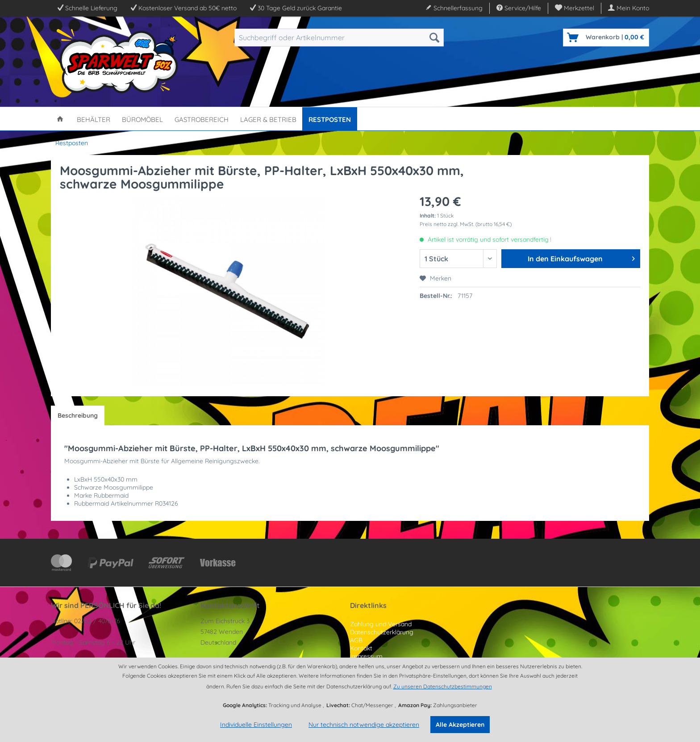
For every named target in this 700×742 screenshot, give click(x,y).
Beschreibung (78, 415)
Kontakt (361, 648)
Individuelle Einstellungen (256, 725)
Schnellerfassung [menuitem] (454, 8)
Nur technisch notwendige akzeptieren (364, 725)
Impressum (366, 656)
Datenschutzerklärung (382, 632)
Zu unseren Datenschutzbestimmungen (443, 686)
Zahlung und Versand (381, 624)
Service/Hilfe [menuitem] (519, 8)
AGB (356, 640)
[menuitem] (575, 8)
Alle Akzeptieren (460, 725)
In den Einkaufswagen (581, 257)
